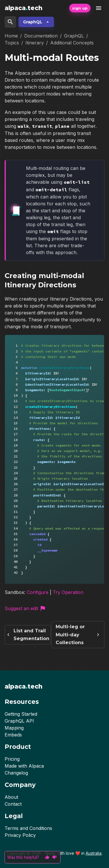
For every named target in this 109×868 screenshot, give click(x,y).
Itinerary (35, 43)
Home (11, 36)
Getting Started (21, 714)
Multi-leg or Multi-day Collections (78, 638)
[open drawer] (99, 8)
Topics (12, 43)
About (11, 797)
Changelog (16, 773)
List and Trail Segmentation (28, 638)
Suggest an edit (25, 612)
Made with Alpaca (24, 766)
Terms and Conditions (28, 828)
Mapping (14, 728)
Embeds (13, 735)
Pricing (12, 759)
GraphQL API (19, 721)
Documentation (41, 36)
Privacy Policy (20, 835)
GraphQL (36, 22)
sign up (80, 8)
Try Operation (68, 596)
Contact (13, 804)
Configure (38, 596)
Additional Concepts (72, 43)
